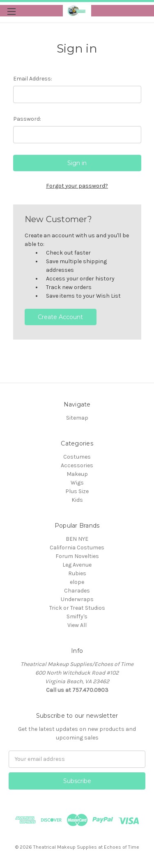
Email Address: (33, 79)
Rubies (77, 573)
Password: (27, 119)
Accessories (77, 465)
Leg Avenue (77, 565)
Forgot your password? (77, 186)
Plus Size (77, 491)
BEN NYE (77, 539)
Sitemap (77, 418)
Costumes (77, 457)
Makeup (77, 474)
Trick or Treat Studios (77, 608)
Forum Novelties (77, 556)
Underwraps (77, 599)
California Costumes (77, 548)
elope (77, 582)
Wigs (77, 483)
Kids (77, 500)
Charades (77, 591)
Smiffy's (77, 617)
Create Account (60, 317)
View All (77, 625)
